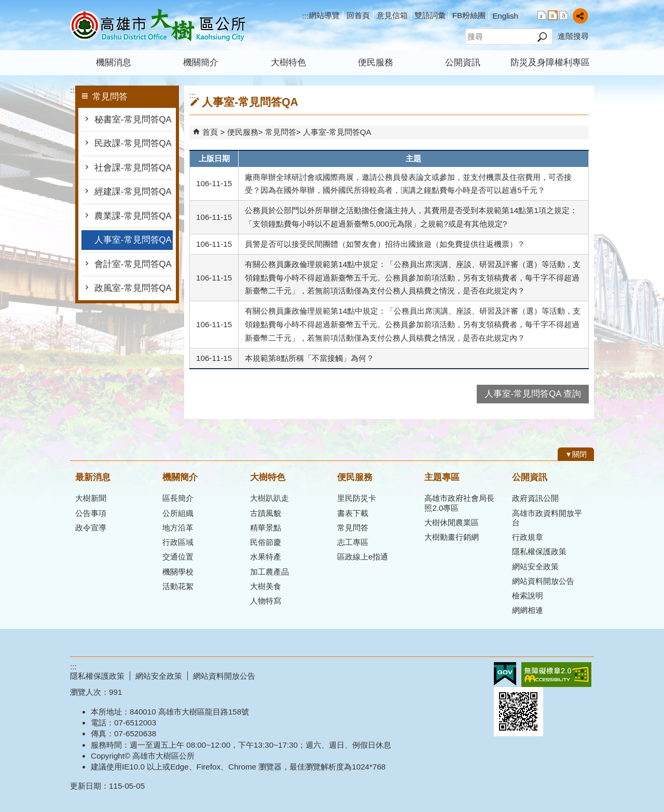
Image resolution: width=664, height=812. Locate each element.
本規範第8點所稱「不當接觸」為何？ (309, 358)
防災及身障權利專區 (550, 62)
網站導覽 (324, 15)
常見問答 (281, 132)
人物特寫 (266, 601)
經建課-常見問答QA (133, 192)
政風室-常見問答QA (133, 288)
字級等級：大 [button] (564, 15)
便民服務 (376, 62)
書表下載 (353, 513)
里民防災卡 (357, 498)
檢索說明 (528, 596)
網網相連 (528, 610)
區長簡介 (178, 498)
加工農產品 (269, 572)
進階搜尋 (573, 36)
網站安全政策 (535, 566)
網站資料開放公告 (543, 581)
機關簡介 (201, 62)
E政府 (505, 674)
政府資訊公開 (535, 498)
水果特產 (266, 557)
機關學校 (178, 572)
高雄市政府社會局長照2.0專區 (459, 503)
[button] (542, 37)
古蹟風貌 (266, 513)
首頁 (210, 132)
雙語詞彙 (430, 15)
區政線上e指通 (363, 557)
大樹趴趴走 (269, 498)
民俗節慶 (266, 542)
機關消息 (114, 62)
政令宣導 (91, 528)
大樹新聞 (91, 498)
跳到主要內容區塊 (5, 5)
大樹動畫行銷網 (452, 537)
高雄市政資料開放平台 (547, 518)
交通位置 (178, 557)
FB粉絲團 (469, 15)
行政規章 (528, 537)
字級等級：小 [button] (542, 15)
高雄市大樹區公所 (158, 25)
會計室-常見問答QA (133, 264)
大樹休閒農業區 (452, 522)
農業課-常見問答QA (133, 216)
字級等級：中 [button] (553, 15)
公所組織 (178, 513)
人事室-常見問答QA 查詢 (533, 394)
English (505, 16)
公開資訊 (463, 62)
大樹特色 (288, 62)
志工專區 (353, 542)
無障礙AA (556, 675)
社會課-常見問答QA (133, 168)
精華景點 (266, 528)
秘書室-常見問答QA (133, 120)
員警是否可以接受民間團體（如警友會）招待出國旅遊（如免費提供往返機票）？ (385, 244)
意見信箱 (392, 15)
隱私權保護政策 (539, 551)
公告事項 (91, 513)
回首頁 (358, 15)
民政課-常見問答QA (133, 143)
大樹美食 (266, 586)
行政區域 (178, 542)
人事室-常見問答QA (133, 240)
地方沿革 (178, 528)
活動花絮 (178, 586)
